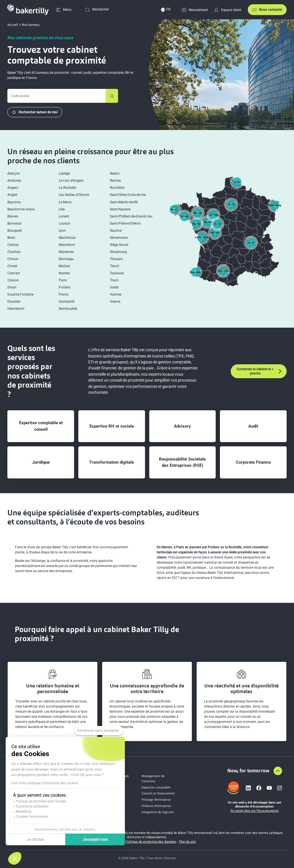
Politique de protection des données (151, 842)
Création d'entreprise (156, 806)
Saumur (116, 231)
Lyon (62, 231)
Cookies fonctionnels (32, 817)
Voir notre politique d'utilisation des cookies (45, 783)
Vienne (115, 302)
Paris (63, 280)
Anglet (12, 195)
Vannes (116, 295)
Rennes (115, 181)
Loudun (65, 224)
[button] (15, 858)
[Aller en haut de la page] (278, 771)
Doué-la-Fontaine (20, 295)
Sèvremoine (119, 238)
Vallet (114, 287)
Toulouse (117, 273)
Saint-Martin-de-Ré (124, 202)
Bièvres (13, 217)
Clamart (14, 273)
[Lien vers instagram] (280, 788)
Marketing (24, 811)
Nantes (64, 273)
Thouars (116, 259)
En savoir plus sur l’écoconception (255, 811)
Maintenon (67, 245)
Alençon (14, 174)
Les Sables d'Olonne (74, 195)
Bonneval (14, 224)
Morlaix (64, 266)
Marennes (66, 252)
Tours (114, 280)
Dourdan (14, 302)
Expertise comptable (156, 788)
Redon (115, 174)
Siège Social (119, 245)
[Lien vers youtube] (269, 788)
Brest (11, 238)
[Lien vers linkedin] (248, 788)
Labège (64, 174)
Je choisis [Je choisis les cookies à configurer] (35, 839)
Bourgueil (15, 231)
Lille (62, 209)
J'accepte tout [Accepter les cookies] (95, 839)
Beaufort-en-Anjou (21, 209)
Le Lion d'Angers (71, 181)
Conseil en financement (158, 793)
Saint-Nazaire (120, 209)
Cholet (12, 266)
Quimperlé (67, 302)
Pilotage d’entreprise (156, 800)
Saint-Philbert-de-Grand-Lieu (131, 217)
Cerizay (13, 245)
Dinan (12, 287)
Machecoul (67, 238)
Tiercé (114, 266)
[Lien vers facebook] (259, 788)
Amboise (14, 181)
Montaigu (66, 259)
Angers (13, 188)
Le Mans (65, 202)
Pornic (64, 295)
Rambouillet (68, 309)
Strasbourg (118, 252)
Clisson (13, 280)
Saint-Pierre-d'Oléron (125, 224)
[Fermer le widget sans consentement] (99, 731)
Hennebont (16, 309)
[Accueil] (28, 10)
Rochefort (117, 188)
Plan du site (187, 842)
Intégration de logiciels (158, 812)
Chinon (13, 259)
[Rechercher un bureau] (112, 96)
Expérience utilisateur (32, 806)
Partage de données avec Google (41, 801)
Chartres (14, 252)
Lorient (64, 217)
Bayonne (14, 202)
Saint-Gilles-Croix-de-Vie (128, 195)
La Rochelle (67, 188)
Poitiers (65, 287)
